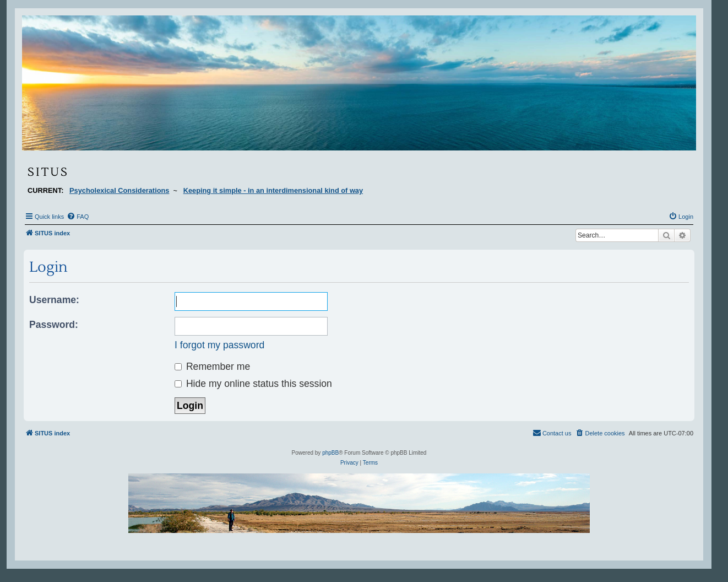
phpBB (330, 453)
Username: (54, 300)
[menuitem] (78, 217)
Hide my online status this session (253, 384)
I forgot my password (219, 345)
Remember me (212, 367)
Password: (54, 325)
